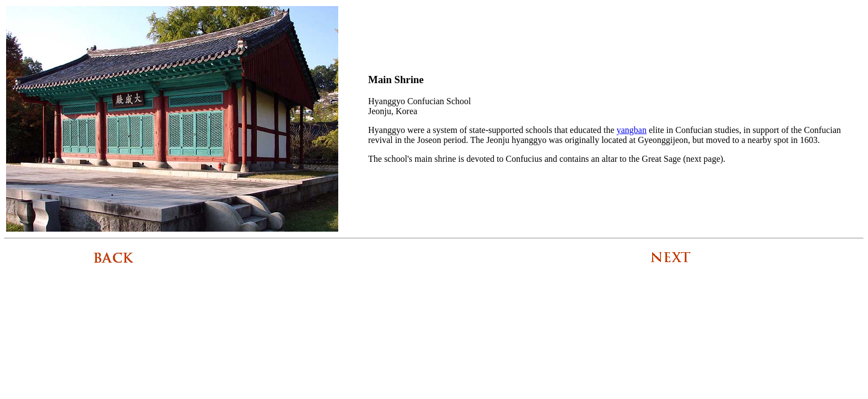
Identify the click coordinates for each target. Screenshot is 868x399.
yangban (632, 130)
